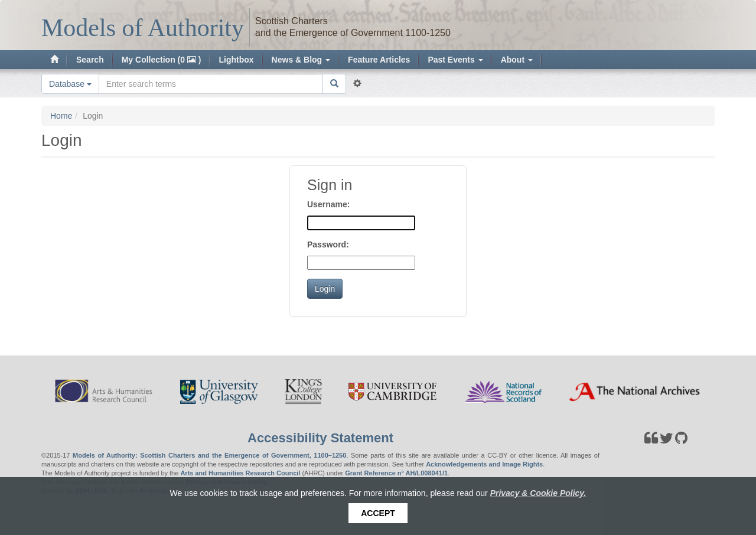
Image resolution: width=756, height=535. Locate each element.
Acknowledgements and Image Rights (484, 464)
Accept (378, 513)
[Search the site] (211, 84)
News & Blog (301, 60)
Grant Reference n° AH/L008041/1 (396, 473)
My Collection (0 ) (162, 60)
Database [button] (70, 84)
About (517, 60)
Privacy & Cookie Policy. (538, 493)
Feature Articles (379, 60)
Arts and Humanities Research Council (240, 473)
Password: (328, 244)
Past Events (455, 60)
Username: (328, 204)
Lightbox (237, 60)
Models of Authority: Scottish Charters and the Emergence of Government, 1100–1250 (209, 455)
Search (90, 60)
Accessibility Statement (320, 438)
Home (61, 116)
